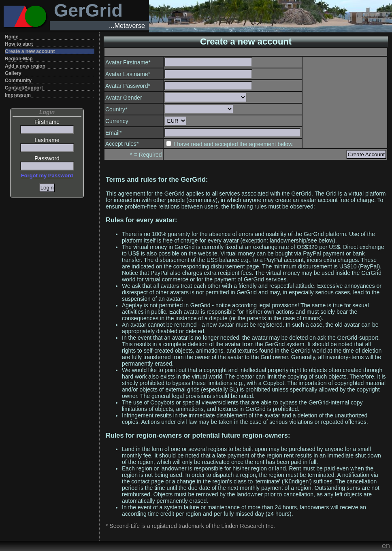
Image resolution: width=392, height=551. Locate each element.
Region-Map (19, 59)
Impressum (18, 95)
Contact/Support (24, 88)
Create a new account (30, 51)
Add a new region (25, 66)
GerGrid (88, 10)
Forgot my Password (47, 176)
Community (18, 81)
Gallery (13, 73)
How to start (19, 44)
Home (12, 37)
